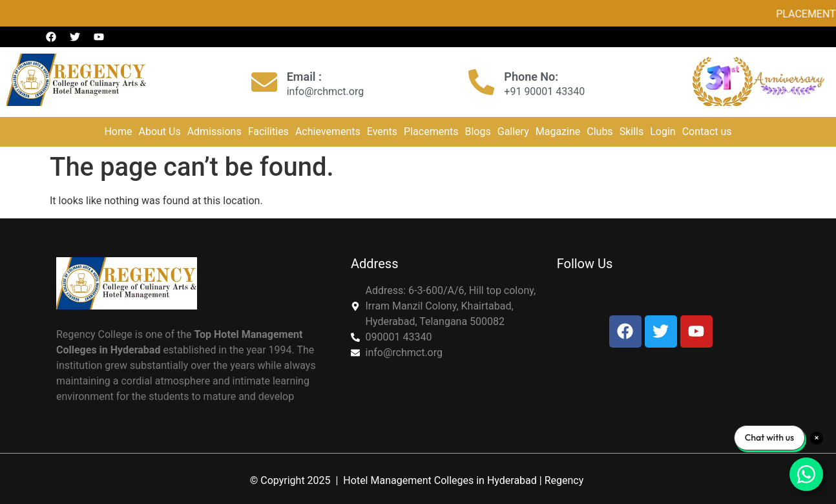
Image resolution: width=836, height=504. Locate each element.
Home (118, 131)
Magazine (558, 131)
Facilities (268, 131)
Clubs (600, 131)
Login (663, 131)
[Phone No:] (481, 82)
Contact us (707, 131)
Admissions (214, 131)
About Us (159, 131)
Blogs (478, 131)
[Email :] (264, 82)
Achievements (328, 131)
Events (382, 131)
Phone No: (531, 77)
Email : (304, 77)
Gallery (513, 131)
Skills (632, 131)
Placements (431, 131)
